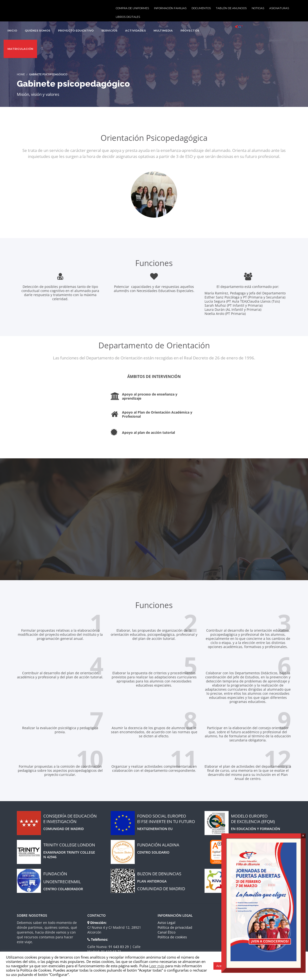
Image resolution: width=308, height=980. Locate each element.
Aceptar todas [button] (226, 966)
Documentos (201, 8)
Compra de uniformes (132, 8)
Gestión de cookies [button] (257, 966)
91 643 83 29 (119, 947)
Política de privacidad (175, 927)
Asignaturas (279, 8)
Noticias (258, 8)
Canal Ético (167, 932)
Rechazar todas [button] (288, 966)
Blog (232, 927)
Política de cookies (172, 937)
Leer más (157, 966)
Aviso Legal (167, 923)
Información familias (170, 8)
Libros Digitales (128, 17)
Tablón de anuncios (231, 8)
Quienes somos (241, 923)
